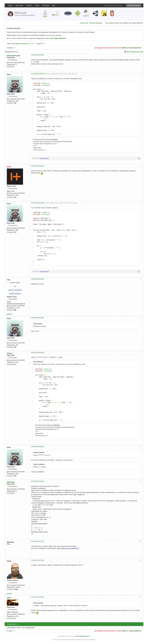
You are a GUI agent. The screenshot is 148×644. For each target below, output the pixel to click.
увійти (124, 48)
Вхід (54, 5)
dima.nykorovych (13, 56)
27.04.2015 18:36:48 (38, 55)
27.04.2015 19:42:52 (38, 74)
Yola (8, 280)
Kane (9, 74)
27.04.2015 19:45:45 (38, 166)
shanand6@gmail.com (82, 636)
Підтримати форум (134, 5)
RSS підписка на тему (135, 52)
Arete (9, 167)
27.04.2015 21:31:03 (38, 203)
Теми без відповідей (96, 23)
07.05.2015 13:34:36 (38, 481)
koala (9, 561)
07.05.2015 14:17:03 (38, 541)
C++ (33, 44)
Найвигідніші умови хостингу (113, 5)
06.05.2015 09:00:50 (38, 447)
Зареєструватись (60, 38)
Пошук (37, 5)
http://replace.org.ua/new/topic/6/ (68, 548)
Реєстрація (46, 5)
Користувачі (19, 5)
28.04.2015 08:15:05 (38, 279)
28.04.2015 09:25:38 (38, 318)
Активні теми (84, 23)
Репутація (10, 67)
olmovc (10, 353)
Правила (29, 5)
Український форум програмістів (18, 44)
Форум (10, 5)
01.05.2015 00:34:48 (38, 353)
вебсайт (9, 314)
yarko (9, 598)
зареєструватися (135, 48)
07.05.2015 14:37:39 (38, 560)
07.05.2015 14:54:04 (38, 597)
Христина (11, 482)
